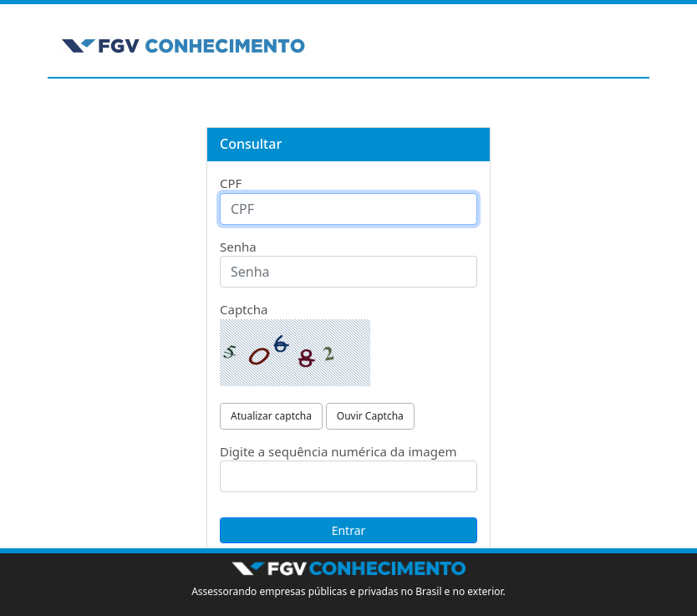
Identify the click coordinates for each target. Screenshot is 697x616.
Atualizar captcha (271, 416)
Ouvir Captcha (370, 416)
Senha (238, 247)
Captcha (244, 309)
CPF (231, 183)
